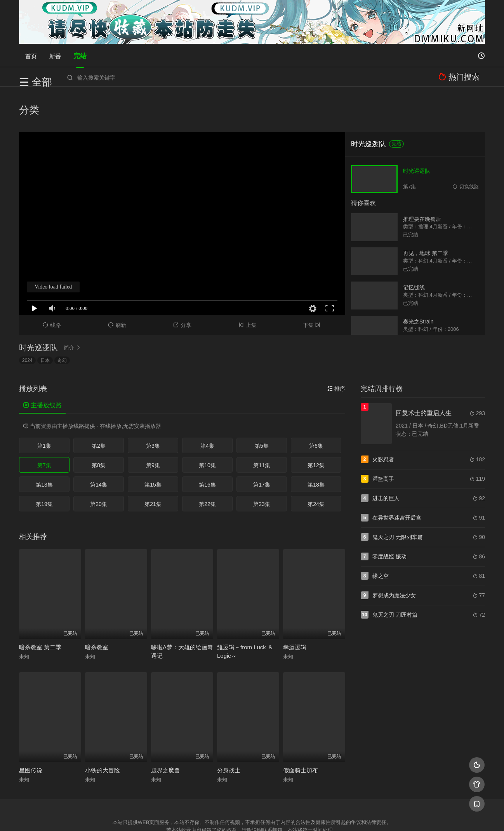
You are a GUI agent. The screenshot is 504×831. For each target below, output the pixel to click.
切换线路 (466, 149)
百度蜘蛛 (189, 815)
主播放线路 (42, 368)
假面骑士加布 (301, 733)
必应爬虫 (346, 815)
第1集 (44, 408)
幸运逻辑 (295, 609)
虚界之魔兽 (166, 733)
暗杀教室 (97, 609)
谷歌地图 (315, 815)
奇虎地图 (283, 815)
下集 (313, 287)
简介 (73, 310)
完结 (80, 55)
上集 (248, 287)
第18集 (316, 447)
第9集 (153, 428)
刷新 (117, 287)
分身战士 (229, 733)
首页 (31, 55)
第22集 (207, 466)
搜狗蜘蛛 (252, 815)
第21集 (153, 466)
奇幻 (62, 323)
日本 (45, 323)
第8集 (99, 428)
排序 (336, 351)
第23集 (262, 466)
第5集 (262, 408)
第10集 (207, 428)
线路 (52, 287)
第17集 (262, 447)
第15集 (153, 447)
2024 (27, 323)
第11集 (262, 428)
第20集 (99, 466)
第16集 (207, 447)
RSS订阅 (158, 815)
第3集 (153, 408)
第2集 (99, 408)
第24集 (316, 466)
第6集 (316, 408)
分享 (182, 287)
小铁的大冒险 (103, 733)
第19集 (44, 466)
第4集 (207, 408)
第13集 (44, 447)
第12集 (316, 428)
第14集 (99, 447)
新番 (55, 55)
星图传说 (31, 733)
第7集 (44, 428)
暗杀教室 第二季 (40, 609)
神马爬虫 (221, 815)
